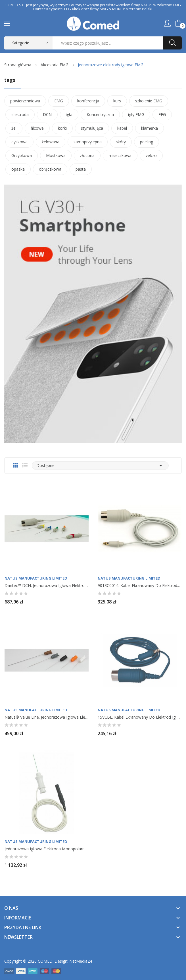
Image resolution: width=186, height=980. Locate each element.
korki (62, 128)
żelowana (51, 142)
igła (69, 114)
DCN (47, 114)
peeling (147, 142)
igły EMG (136, 114)
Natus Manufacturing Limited (36, 578)
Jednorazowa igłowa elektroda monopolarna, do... (47, 849)
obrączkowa (50, 169)
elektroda (20, 114)
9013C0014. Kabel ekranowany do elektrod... (139, 586)
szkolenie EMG (149, 101)
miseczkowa (120, 155)
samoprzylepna (88, 142)
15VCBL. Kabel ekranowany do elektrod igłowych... (140, 717)
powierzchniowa (25, 101)
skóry (121, 142)
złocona (87, 155)
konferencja (88, 101)
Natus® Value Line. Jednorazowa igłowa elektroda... (47, 717)
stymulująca (92, 128)
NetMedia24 (81, 961)
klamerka (150, 128)
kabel (122, 128)
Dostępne (100, 466)
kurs (117, 101)
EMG (59, 101)
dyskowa (19, 142)
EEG (162, 114)
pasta (81, 169)
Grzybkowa (22, 155)
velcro (151, 155)
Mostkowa (56, 155)
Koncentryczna (100, 114)
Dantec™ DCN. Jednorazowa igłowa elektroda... (47, 586)
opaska (18, 169)
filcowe (37, 128)
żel (14, 128)
